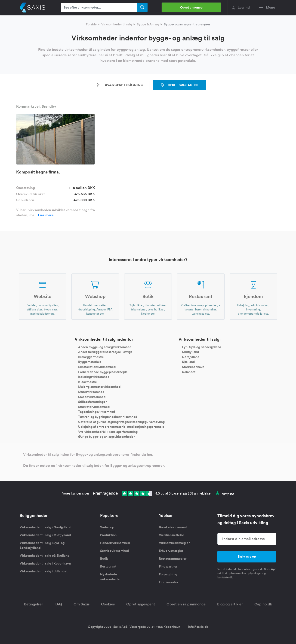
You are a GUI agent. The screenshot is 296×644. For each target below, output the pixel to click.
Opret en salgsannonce (186, 604)
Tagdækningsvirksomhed (97, 412)
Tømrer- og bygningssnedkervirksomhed (108, 417)
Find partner (168, 566)
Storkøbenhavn (193, 367)
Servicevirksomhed (115, 551)
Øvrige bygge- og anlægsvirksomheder (106, 437)
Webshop (107, 527)
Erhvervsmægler (171, 551)
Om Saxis (82, 604)
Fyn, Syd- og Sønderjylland (202, 347)
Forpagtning (168, 574)
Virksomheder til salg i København (45, 563)
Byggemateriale (90, 362)
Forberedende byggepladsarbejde (103, 372)
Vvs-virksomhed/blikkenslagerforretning (108, 431)
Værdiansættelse (171, 535)
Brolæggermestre (91, 357)
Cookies (108, 604)
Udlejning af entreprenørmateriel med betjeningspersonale (121, 427)
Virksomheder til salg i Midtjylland (45, 535)
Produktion (108, 535)
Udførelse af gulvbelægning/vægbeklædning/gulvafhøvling (121, 422)
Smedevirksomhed (92, 397)
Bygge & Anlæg (148, 24)
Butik (104, 559)
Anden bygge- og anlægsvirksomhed (105, 347)
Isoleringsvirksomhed (94, 377)
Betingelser (34, 604)
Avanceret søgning (120, 85)
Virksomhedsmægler (174, 543)
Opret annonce (191, 7)
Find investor (169, 582)
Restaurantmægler (173, 559)
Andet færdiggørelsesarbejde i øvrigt (105, 352)
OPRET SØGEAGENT (179, 85)
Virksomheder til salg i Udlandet (44, 571)
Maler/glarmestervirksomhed (99, 387)
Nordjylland (191, 357)
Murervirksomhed (91, 392)
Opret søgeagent (141, 604)
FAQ (58, 604)
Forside (91, 24)
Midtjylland (190, 352)
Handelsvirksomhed (115, 543)
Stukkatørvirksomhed (94, 407)
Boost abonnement (173, 527)
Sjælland (188, 362)
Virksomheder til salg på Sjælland (45, 556)
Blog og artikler (230, 604)
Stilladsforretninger (92, 402)
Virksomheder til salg (117, 24)
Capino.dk (263, 604)
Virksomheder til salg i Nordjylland (46, 527)
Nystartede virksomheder (110, 577)
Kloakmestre (88, 382)
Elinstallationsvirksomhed (97, 367)
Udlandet (189, 372)
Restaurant (108, 566)
